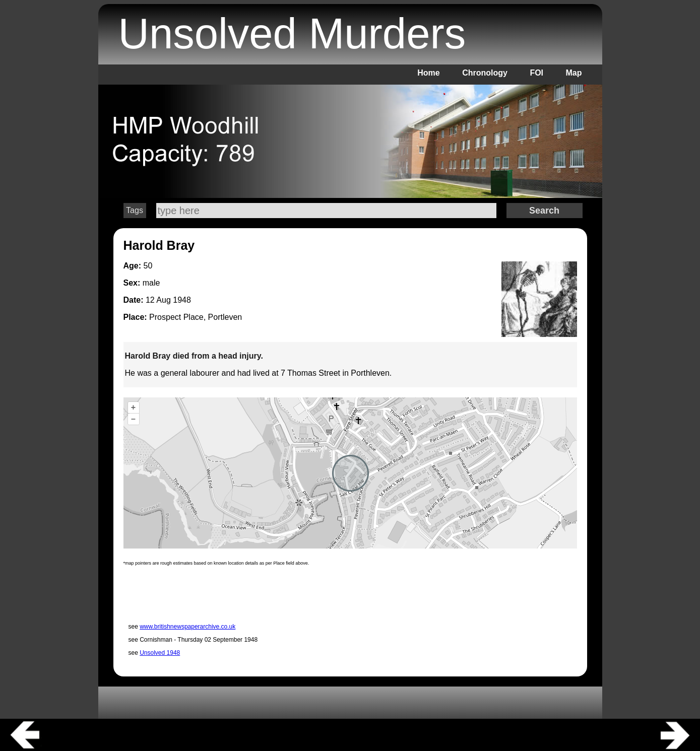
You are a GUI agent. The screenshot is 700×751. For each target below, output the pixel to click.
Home (428, 73)
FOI (536, 73)
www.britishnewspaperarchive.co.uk (187, 627)
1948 (182, 300)
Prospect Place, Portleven (196, 317)
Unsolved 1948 (160, 653)
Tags (135, 210)
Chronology (485, 73)
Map (574, 73)
